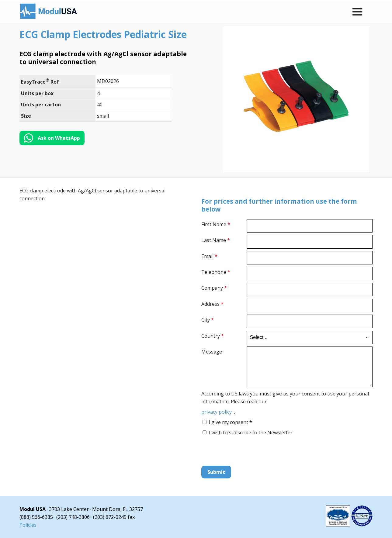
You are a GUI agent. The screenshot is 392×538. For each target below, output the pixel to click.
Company (214, 288)
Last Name (216, 240)
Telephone (216, 272)
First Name (216, 224)
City (208, 320)
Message (212, 352)
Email (209, 256)
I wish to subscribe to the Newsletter (251, 433)
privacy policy (217, 412)
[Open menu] (357, 12)
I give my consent (230, 422)
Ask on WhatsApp (59, 138)
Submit (216, 472)
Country (213, 336)
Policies (28, 525)
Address (212, 304)
